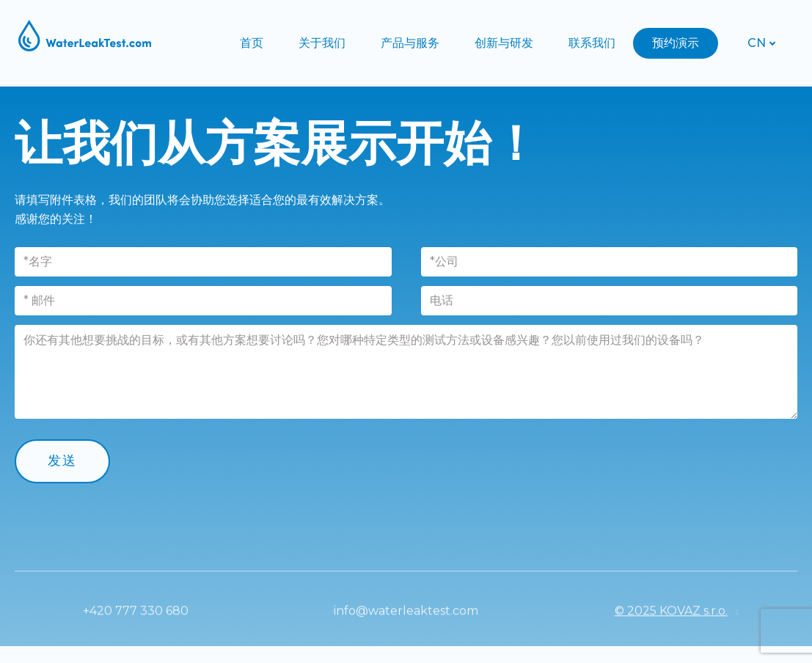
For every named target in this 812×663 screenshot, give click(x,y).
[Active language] (757, 43)
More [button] (674, 43)
